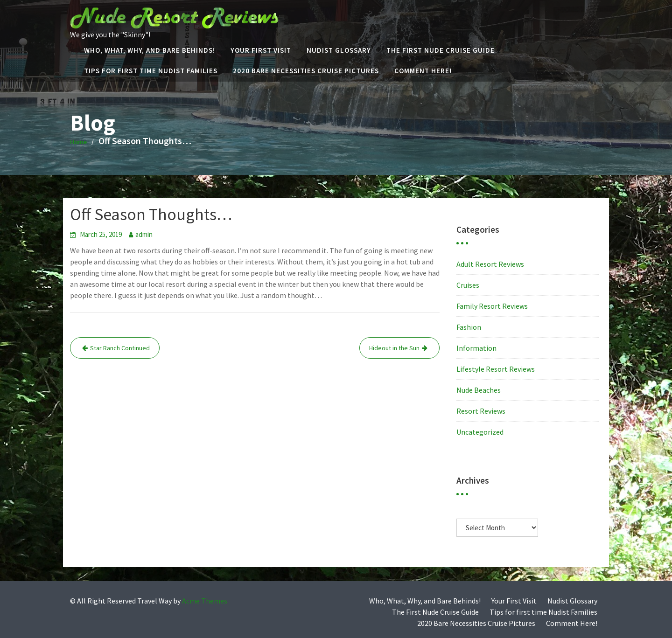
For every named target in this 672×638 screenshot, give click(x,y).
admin (144, 234)
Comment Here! (423, 71)
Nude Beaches (479, 390)
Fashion (469, 327)
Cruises (468, 285)
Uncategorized (480, 432)
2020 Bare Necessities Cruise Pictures (306, 71)
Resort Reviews (481, 411)
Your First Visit (261, 50)
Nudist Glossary (339, 50)
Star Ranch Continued (120, 348)
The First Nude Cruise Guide (441, 50)
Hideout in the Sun (394, 348)
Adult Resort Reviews (490, 264)
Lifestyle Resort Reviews (496, 369)
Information (476, 348)
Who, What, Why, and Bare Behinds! (150, 50)
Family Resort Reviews (492, 306)
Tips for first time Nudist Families (151, 71)
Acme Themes (205, 601)
